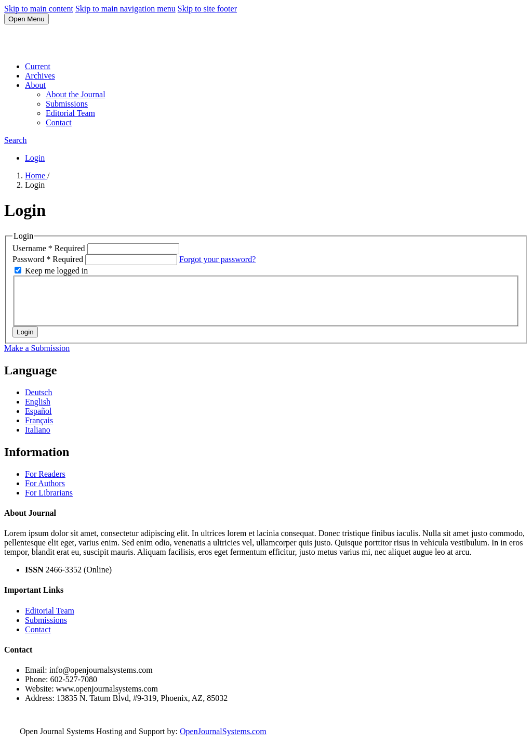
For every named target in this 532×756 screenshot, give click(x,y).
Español (38, 411)
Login (35, 158)
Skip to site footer (207, 9)
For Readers (45, 474)
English (38, 402)
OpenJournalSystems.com (223, 731)
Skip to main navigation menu (125, 9)
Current (38, 66)
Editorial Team (70, 113)
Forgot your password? (217, 259)
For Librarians (49, 493)
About (35, 85)
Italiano (38, 430)
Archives (40, 76)
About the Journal (76, 94)
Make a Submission (37, 348)
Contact (59, 122)
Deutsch (38, 392)
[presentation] (100, 300)
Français (39, 420)
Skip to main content (39, 9)
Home (36, 175)
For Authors (45, 483)
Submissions (67, 104)
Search (16, 140)
